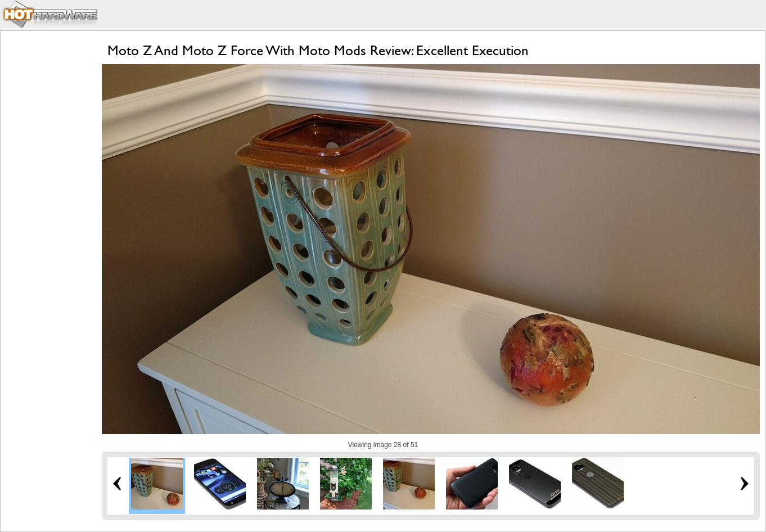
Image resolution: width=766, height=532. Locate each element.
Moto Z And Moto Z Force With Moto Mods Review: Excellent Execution (318, 50)
